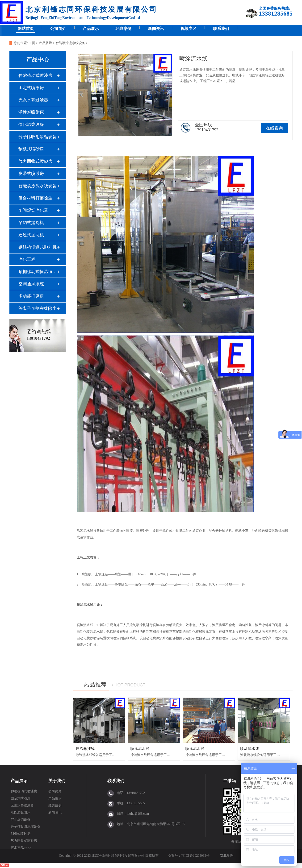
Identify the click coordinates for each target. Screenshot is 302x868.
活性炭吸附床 (31, 112)
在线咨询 (274, 128)
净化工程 (27, 259)
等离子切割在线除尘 (38, 308)
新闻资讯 (156, 29)
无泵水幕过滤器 (33, 100)
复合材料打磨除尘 (35, 198)
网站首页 (26, 29)
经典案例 (123, 29)
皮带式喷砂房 (31, 174)
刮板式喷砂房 (31, 149)
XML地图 (227, 856)
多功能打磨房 (31, 296)
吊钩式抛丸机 (31, 223)
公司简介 (58, 29)
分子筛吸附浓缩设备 (38, 137)
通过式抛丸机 (31, 235)
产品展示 (91, 29)
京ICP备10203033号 (196, 856)
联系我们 (221, 29)
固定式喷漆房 (31, 88)
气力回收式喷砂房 (35, 161)
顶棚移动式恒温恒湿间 (38, 272)
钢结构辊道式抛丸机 (38, 247)
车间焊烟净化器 (33, 210)
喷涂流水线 (140, 749)
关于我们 (57, 781)
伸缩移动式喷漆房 (35, 75)
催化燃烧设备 (31, 125)
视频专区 (189, 29)
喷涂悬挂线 (85, 749)
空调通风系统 (31, 284)
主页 (32, 43)
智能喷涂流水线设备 (70, 43)
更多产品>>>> (21, 848)
